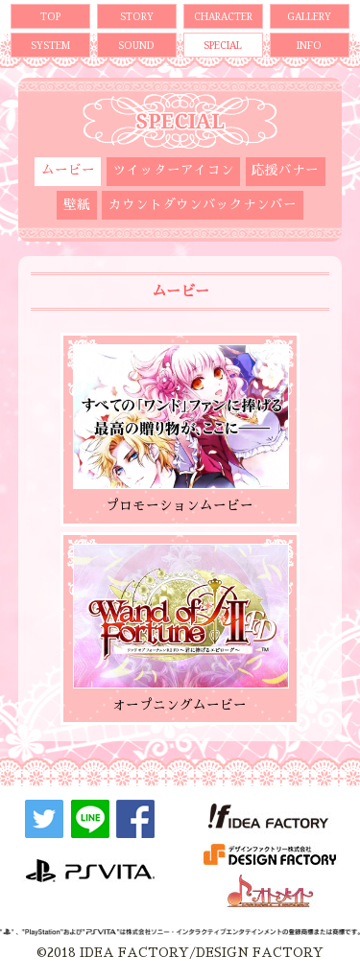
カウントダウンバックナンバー (203, 205)
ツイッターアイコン (174, 170)
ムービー (68, 170)
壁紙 (77, 205)
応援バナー (285, 170)
